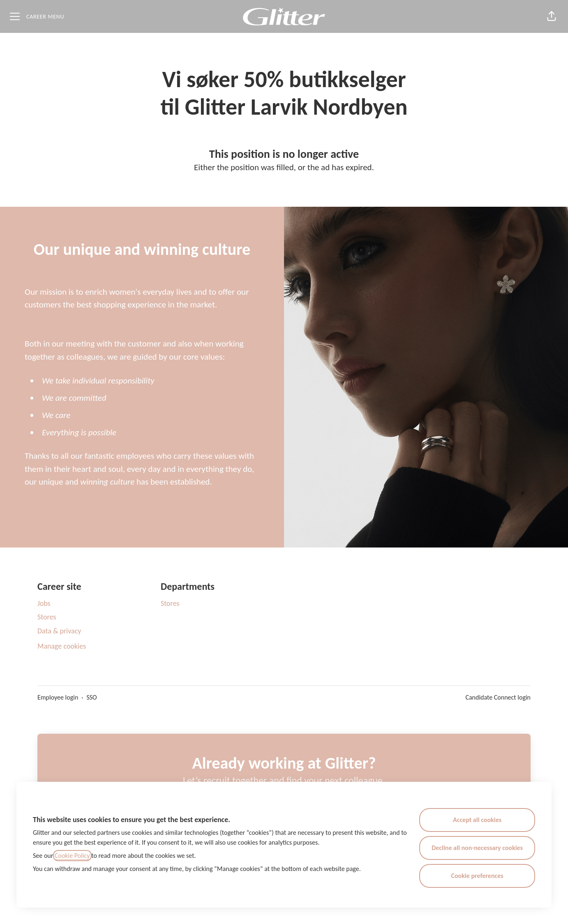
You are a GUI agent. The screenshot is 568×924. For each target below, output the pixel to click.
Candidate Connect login (498, 697)
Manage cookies (62, 646)
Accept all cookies (477, 820)
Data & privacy (59, 631)
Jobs (44, 603)
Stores (47, 617)
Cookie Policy (72, 856)
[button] (552, 16)
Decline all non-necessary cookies (477, 848)
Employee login (58, 697)
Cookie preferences (477, 876)
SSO (91, 697)
